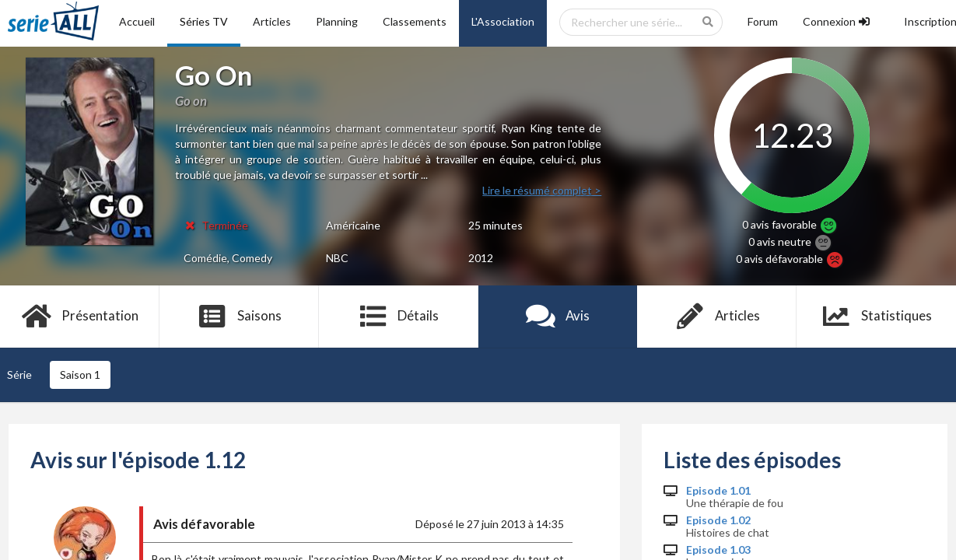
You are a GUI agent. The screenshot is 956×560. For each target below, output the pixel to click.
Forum (763, 21)
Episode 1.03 (718, 550)
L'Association (503, 21)
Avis (558, 317)
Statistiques (876, 317)
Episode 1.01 (718, 491)
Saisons (239, 317)
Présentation (80, 317)
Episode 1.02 (718, 520)
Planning (337, 21)
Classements (415, 21)
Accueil (137, 21)
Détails (399, 317)
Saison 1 (80, 374)
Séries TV (204, 21)
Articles (272, 21)
